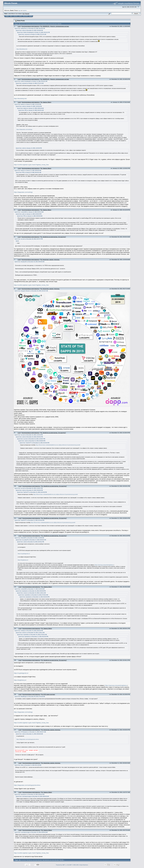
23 (50, 24)
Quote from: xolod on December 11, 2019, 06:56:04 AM (29, 734)
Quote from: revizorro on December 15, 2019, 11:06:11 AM (31, 593)
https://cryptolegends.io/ (24, 554)
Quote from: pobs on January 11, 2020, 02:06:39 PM (29, 214)
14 (35, 24)
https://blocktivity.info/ (22, 49)
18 (42, 24)
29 (60, 24)
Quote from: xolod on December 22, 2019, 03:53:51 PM (29, 437)
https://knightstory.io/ (23, 560)
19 (44, 24)
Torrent (27, 14)
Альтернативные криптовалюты (30, 26)
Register (25, 16)
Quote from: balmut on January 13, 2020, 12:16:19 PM (28, 104)
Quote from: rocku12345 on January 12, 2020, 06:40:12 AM (29, 212)
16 (39, 24)
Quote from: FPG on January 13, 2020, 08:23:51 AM (31, 110)
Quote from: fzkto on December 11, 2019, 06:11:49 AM (28, 765)
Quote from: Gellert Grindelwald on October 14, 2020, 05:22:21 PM (33, 32)
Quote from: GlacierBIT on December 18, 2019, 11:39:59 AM (29, 538)
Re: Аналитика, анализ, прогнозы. (50, 260)
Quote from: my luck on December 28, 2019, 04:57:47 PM (29, 239)
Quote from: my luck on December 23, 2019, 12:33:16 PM (29, 435)
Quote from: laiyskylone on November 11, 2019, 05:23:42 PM (35, 597)
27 (57, 24)
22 (48, 24)
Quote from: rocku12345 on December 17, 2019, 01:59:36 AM (30, 589)
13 (34, 24)
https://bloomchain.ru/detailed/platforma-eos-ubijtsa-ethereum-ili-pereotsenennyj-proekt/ (58, 445)
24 (52, 24)
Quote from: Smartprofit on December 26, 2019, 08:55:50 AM (29, 262)
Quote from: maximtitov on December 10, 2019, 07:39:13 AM (33, 595)
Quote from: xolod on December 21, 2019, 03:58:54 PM (32, 441)
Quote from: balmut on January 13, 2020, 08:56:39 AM (30, 108)
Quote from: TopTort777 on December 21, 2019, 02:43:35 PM (34, 443)
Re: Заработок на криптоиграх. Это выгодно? (53, 237)
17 (40, 24)
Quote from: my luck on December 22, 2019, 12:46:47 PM (31, 439)
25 (53, 24)
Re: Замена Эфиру (46, 102)
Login (20, 16)
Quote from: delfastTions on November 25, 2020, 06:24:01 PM (30, 28)
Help (11, 16)
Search (16, 16)
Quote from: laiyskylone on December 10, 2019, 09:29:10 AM (29, 794)
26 (55, 24)
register (25, 10)
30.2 (24, 14)
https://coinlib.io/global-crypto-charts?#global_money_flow (31, 165)
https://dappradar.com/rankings (24, 129)
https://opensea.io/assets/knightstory (104, 565)
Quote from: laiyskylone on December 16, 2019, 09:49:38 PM (31, 591)
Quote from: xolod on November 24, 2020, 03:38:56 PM (29, 30)
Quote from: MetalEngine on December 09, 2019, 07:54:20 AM (30, 697)
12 (32, 24)
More (30, 16)
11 (31, 24)
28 (58, 24)
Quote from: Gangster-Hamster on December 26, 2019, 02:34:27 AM (31, 291)
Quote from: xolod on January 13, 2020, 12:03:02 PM (29, 106)
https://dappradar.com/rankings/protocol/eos (28, 739)
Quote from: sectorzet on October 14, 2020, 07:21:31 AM (32, 34)
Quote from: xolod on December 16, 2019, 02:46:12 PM (31, 542)
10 (29, 24)
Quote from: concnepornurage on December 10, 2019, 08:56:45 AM (32, 796)
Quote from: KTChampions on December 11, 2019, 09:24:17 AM (30, 732)
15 (37, 24)
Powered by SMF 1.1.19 (62, 865)
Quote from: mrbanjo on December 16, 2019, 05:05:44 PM (29, 631)
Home (7, 16)
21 (47, 24)
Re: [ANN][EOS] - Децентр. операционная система (55, 26)
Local (19, 26)
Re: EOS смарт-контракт (48, 694)
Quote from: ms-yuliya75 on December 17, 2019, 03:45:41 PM (31, 540)
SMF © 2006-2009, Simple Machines (79, 865)
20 (45, 24)
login (20, 10)
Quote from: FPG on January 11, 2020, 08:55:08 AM (30, 216)
